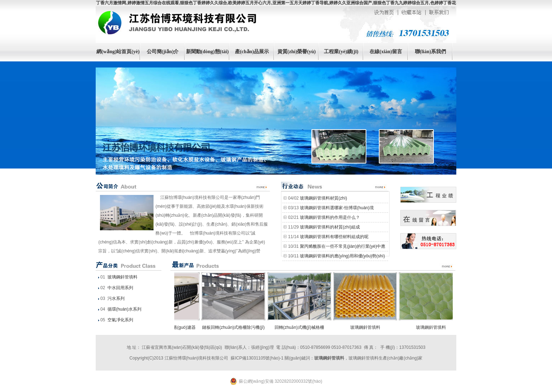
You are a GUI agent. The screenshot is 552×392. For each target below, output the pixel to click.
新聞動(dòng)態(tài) (207, 52)
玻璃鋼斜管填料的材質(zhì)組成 (330, 227)
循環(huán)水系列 (124, 309)
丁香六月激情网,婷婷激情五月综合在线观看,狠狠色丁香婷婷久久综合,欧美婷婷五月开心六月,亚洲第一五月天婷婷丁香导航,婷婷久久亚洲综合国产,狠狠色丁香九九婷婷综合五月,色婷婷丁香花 (276, 3)
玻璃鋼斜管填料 (122, 277)
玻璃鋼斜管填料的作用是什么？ (330, 217)
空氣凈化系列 (120, 320)
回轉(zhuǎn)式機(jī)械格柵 (301, 327)
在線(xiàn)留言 (386, 52)
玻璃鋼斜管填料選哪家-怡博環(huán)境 (337, 208)
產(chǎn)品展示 (252, 52)
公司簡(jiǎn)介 (163, 52)
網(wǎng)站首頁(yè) (118, 52)
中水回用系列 (120, 288)
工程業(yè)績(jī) (341, 52)
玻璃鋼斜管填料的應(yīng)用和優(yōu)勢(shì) (342, 256)
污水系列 (116, 298)
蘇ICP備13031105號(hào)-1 (257, 358)
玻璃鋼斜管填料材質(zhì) (323, 198)
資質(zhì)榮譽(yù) (297, 52)
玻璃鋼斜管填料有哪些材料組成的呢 (334, 237)
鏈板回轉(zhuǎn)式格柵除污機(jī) (235, 327)
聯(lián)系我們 (431, 52)
